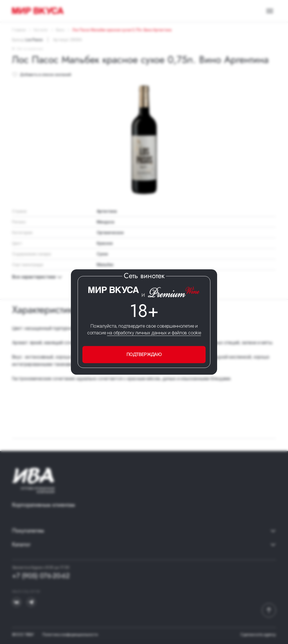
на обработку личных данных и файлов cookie (154, 333)
